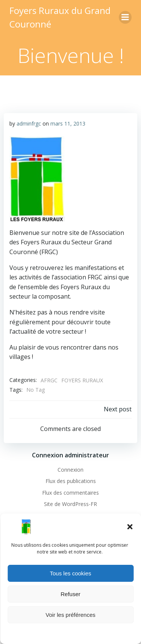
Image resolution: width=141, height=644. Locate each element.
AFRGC (49, 380)
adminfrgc (29, 123)
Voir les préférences (70, 615)
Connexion (70, 470)
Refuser (70, 594)
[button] (130, 527)
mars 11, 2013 (68, 123)
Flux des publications (71, 481)
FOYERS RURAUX (82, 380)
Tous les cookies (70, 573)
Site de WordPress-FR (70, 504)
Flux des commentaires (70, 493)
